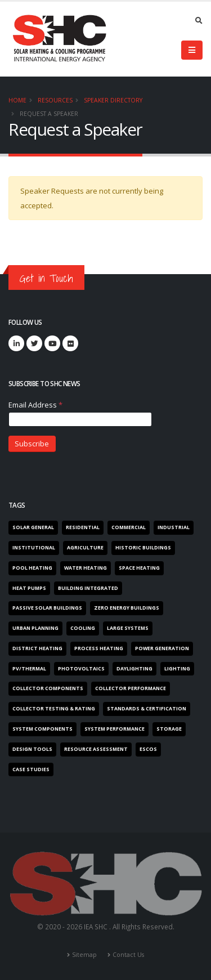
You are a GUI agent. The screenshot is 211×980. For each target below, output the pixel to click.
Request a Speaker (49, 114)
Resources (55, 100)
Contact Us (128, 955)
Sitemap (84, 955)
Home (17, 100)
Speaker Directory (113, 100)
